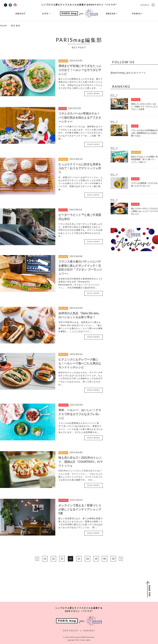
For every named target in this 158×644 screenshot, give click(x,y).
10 (45, 559)
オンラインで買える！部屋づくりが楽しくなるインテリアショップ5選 (80, 509)
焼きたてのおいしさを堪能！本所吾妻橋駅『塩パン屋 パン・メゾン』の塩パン (144, 159)
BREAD (112, 13)
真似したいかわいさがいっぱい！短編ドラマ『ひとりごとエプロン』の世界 (144, 107)
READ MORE (94, 94)
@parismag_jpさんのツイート (128, 73)
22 (53, 559)
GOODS (63, 405)
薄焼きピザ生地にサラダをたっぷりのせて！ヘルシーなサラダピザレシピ (80, 70)
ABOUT (21, 13)
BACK (37, 559)
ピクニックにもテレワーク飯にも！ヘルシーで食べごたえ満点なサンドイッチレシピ (80, 363)
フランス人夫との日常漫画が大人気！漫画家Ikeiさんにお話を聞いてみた (144, 133)
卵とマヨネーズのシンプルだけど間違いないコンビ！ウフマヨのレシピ (144, 211)
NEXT (121, 559)
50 (113, 559)
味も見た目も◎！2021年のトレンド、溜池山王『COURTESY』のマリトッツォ (81, 462)
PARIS (137, 13)
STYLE (63, 210)
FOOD (63, 109)
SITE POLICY (71, 631)
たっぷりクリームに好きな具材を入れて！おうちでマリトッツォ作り (80, 168)
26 (88, 559)
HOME (4, 26)
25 (79, 559)
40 (105, 559)
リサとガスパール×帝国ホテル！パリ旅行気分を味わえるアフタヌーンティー (80, 118)
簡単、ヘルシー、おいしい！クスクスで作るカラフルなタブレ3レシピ (80, 414)
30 (96, 559)
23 (62, 559)
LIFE (46, 13)
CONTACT (89, 631)
